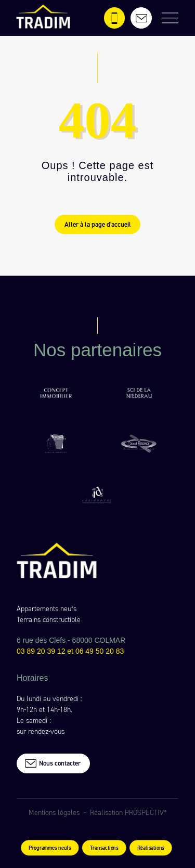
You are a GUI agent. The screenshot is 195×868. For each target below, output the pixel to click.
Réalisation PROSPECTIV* (128, 813)
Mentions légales (54, 813)
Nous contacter (52, 763)
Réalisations (151, 848)
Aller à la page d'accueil (98, 224)
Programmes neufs (49, 848)
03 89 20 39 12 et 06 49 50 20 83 (70, 651)
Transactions (104, 848)
